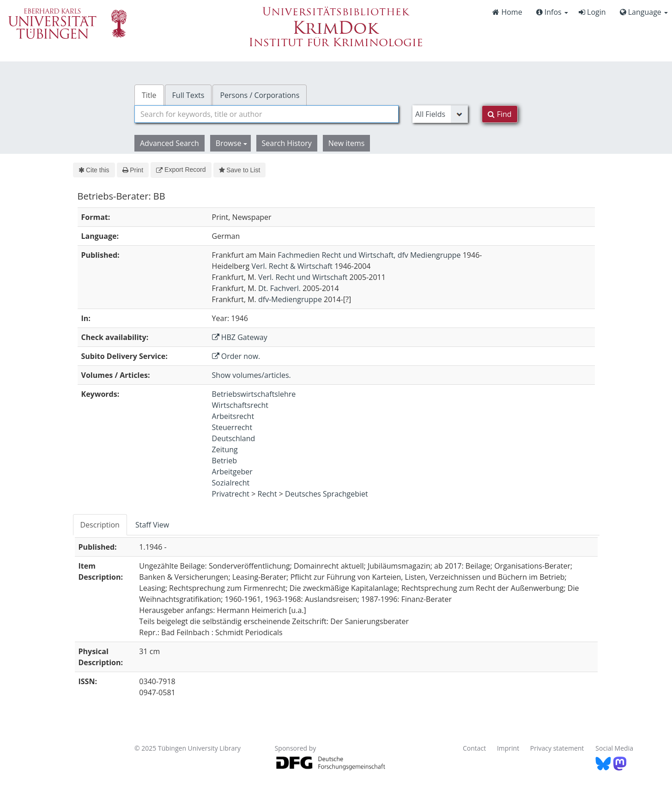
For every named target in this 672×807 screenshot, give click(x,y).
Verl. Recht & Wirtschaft (292, 266)
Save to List (240, 170)
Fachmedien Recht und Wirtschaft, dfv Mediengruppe (369, 255)
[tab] (100, 525)
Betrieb (224, 461)
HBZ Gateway (240, 337)
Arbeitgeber (232, 472)
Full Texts (188, 95)
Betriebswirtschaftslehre (254, 394)
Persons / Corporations (260, 95)
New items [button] (347, 143)
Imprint (508, 748)
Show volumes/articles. (251, 375)
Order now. (236, 356)
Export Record (181, 170)
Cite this (94, 170)
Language (644, 12)
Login (592, 12)
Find (499, 114)
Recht (267, 494)
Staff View (152, 525)
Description (100, 525)
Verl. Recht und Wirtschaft (303, 277)
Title (149, 95)
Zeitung (225, 449)
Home (507, 12)
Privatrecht (231, 494)
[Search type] (440, 114)
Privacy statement (557, 748)
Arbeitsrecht (233, 416)
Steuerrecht (232, 427)
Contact (474, 748)
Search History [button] (287, 143)
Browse (231, 143)
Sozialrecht (231, 483)
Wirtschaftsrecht (240, 405)
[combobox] (266, 114)
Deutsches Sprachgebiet (327, 494)
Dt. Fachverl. (279, 288)
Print (133, 170)
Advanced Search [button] (170, 143)
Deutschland (234, 438)
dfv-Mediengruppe (290, 299)
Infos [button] (552, 12)
